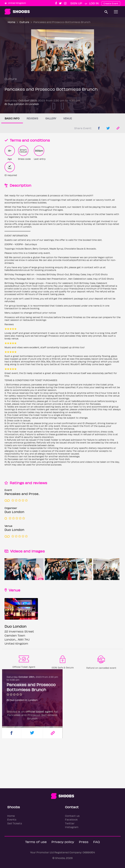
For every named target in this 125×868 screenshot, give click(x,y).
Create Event (111, 3)
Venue (68, 118)
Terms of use (36, 842)
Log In (94, 3)
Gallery (51, 118)
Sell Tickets (15, 823)
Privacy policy (63, 842)
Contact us (72, 816)
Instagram (72, 827)
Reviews (32, 118)
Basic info (12, 118)
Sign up (76, 3)
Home (12, 22)
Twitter (70, 823)
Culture (24, 22)
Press (84, 842)
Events (12, 819)
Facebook (71, 819)
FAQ (97, 842)
